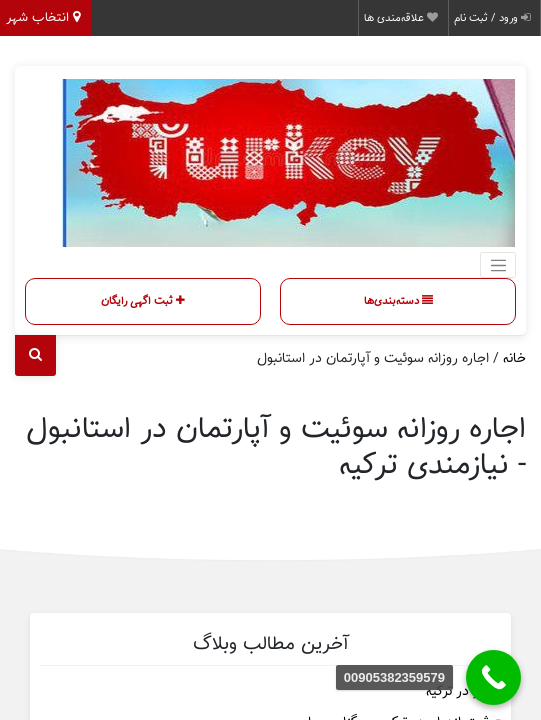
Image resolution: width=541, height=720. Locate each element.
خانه (514, 358)
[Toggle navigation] (498, 265)
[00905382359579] (493, 677)
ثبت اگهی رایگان (143, 301)
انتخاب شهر (43, 17)
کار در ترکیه (457, 691)
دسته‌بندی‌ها (398, 301)
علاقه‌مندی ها (401, 18)
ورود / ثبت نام (492, 18)
